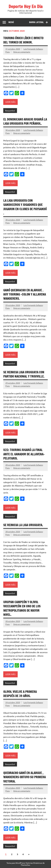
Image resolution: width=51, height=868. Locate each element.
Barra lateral (36, 22)
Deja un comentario (22, 52)
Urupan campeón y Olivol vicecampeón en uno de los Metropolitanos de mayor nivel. (22, 608)
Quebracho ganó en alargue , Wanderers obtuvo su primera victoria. (24, 777)
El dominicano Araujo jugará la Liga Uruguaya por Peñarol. (25, 121)
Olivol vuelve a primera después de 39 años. (20, 694)
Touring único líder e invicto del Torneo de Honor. (23, 40)
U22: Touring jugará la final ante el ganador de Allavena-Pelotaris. (24, 454)
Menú (11, 22)
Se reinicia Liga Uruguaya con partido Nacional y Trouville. (24, 374)
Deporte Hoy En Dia (26, 6)
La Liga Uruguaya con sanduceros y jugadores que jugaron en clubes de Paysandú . (25, 207)
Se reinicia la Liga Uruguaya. (23, 525)
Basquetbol (10, 111)
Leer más (10, 102)
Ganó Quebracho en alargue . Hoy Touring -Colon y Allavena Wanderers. (25, 294)
